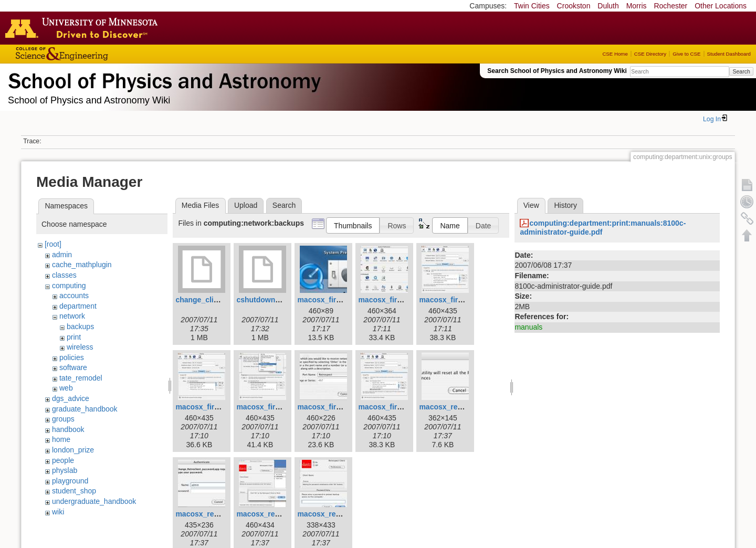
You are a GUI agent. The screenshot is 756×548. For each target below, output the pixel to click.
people (63, 460)
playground (70, 481)
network (72, 316)
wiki (58, 512)
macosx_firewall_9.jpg (397, 407)
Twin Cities (532, 6)
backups (80, 326)
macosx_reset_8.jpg (332, 514)
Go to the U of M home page (84, 28)
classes (64, 275)
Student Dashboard (729, 54)
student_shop (74, 491)
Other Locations (721, 6)
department (78, 306)
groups (63, 419)
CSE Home (615, 54)
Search (741, 71)
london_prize (73, 450)
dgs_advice (71, 398)
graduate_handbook (85, 409)
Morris (637, 6)
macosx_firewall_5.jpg (458, 300)
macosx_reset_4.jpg (211, 514)
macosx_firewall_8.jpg (336, 407)
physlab (65, 470)
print (74, 337)
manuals (528, 327)
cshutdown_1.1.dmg (272, 300)
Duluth (608, 6)
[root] (53, 244)
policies (72, 357)
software (73, 367)
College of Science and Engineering (94, 54)
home (61, 439)
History (565, 205)
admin (62, 255)
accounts (74, 296)
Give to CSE (686, 54)
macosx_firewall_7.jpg (275, 407)
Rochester (670, 6)
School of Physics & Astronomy (163, 79)
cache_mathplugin (82, 265)
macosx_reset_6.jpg (271, 514)
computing (69, 286)
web (66, 388)
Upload (246, 205)
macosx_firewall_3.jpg (336, 300)
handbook (68, 429)
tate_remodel (81, 378)
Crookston (574, 6)
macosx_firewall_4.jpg (397, 300)
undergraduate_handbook (94, 501)
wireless (80, 347)
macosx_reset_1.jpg (454, 407)
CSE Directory (650, 54)
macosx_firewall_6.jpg (214, 407)
